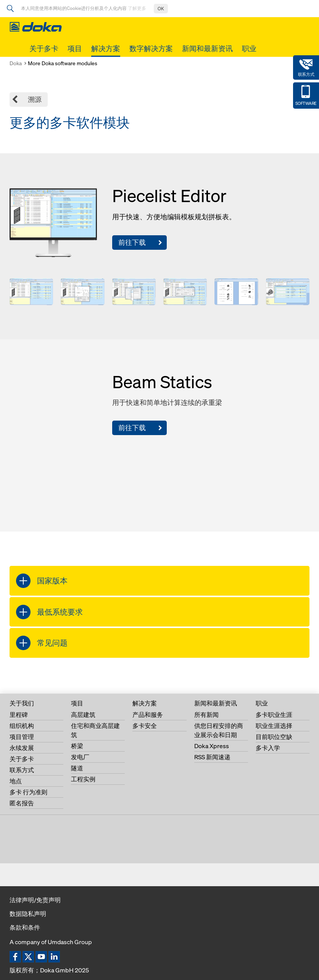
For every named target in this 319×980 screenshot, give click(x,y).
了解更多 (137, 8)
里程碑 (19, 715)
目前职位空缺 (274, 737)
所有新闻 (206, 715)
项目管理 (22, 737)
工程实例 (83, 779)
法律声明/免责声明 (35, 900)
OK (161, 9)
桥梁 (77, 746)
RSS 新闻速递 (212, 757)
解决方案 (106, 48)
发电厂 (80, 757)
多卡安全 (145, 726)
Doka (16, 63)
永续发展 (22, 748)
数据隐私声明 (28, 914)
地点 (16, 781)
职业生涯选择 (274, 726)
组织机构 (22, 726)
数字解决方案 (151, 48)
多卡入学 (268, 748)
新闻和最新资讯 (207, 48)
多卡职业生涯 (274, 715)
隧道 (77, 768)
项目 (75, 48)
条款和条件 (25, 927)
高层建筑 (83, 715)
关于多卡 (44, 48)
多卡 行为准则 (28, 792)
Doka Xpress (212, 746)
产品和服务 (148, 715)
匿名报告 (22, 803)
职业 (249, 48)
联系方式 (22, 770)
